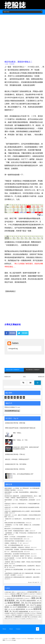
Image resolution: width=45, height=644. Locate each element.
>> (41, 582)
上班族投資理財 (32, 592)
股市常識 (34, 596)
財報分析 (13, 614)
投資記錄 (8, 596)
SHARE (10, 333)
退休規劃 (33, 614)
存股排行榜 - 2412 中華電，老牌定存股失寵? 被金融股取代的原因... (22, 507)
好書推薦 (12, 594)
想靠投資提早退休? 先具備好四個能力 (15, 541)
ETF (10, 619)
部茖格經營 (39, 615)
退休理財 (27, 614)
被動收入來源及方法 (30, 615)
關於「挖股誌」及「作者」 (21, 440)
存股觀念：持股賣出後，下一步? (13, 543)
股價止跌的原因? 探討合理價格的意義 (15, 523)
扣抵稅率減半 (32, 594)
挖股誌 (14, 639)
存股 (18, 594)
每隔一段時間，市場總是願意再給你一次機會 (17, 531)
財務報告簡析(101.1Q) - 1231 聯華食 (16, 464)
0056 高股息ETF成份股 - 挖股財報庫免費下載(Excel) (20, 428)
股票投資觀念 (20, 599)
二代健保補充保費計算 (21, 592)
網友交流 (9, 617)
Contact (18, 629)
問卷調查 (39, 614)
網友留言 (18, 617)
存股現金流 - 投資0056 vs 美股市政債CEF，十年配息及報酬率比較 (22, 504)
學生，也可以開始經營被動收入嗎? (23, 474)
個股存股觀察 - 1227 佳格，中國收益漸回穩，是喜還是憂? (20, 500)
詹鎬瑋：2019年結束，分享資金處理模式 (15, 537)
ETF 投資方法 (15, 619)
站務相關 (7, 614)
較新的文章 (8, 377)
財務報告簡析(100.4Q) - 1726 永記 (15, 454)
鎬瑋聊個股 (34, 617)
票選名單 (14, 615)
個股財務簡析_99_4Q (26, 612)
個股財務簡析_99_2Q (23, 609)
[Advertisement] (22, 37)
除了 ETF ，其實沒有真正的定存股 (14, 552)
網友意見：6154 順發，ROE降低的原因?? (17, 459)
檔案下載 (27, 617)
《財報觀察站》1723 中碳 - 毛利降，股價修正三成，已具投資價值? (22, 525)
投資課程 (28, 596)
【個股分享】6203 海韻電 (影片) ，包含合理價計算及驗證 (20, 519)
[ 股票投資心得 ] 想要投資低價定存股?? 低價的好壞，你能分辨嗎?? (22, 577)
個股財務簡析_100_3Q (17, 603)
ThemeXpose (31, 639)
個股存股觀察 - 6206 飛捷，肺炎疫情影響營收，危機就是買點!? (21, 492)
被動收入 (20, 615)
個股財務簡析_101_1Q (23, 605)
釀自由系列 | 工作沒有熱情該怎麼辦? (14, 529)
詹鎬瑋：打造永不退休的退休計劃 (14, 539)
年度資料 (25, 594)
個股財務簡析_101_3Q (25, 607)
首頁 (24, 377)
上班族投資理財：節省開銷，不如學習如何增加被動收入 (20, 550)
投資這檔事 (12, 64)
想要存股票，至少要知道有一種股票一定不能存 (17, 556)
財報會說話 (20, 614)
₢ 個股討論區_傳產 (9, 592)
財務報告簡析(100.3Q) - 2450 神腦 (15, 423)
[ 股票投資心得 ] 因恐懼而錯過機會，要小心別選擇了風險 (20, 570)
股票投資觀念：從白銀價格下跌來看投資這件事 (17, 554)
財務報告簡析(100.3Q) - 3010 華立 (15, 469)
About (11, 629)
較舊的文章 (41, 377)
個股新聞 (38, 612)
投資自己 (39, 594)
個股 (33, 598)
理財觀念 (8, 615)
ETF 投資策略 (22, 619)
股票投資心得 (11, 598)
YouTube (35, 619)
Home (4, 629)
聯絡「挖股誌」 (18, 433)
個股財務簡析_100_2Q (34, 601)
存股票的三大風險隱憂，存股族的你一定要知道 (17, 547)
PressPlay (29, 619)
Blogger (14, 640)
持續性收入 (27, 599)
